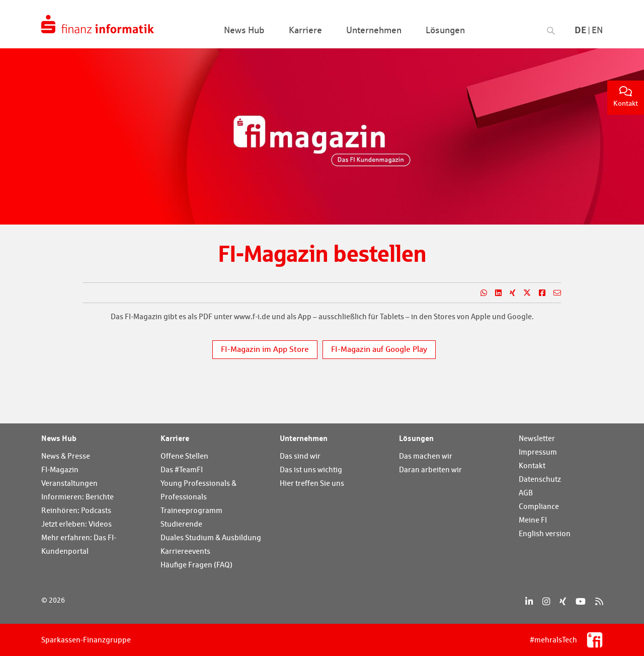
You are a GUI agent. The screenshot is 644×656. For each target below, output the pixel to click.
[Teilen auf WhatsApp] (480, 293)
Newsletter (537, 438)
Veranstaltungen (69, 483)
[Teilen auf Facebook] (538, 293)
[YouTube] (581, 601)
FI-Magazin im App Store (265, 349)
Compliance (539, 506)
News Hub (59, 438)
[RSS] (599, 601)
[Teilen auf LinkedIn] (494, 293)
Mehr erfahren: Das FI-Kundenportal (79, 544)
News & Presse (66, 456)
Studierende (181, 524)
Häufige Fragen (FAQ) (196, 565)
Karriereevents (185, 551)
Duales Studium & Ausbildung (211, 537)
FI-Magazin (60, 469)
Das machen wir (426, 456)
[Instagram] (546, 601)
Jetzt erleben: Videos (76, 524)
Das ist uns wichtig (311, 469)
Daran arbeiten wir (430, 469)
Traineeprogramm (191, 510)
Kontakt (626, 97)
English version (545, 533)
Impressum (538, 452)
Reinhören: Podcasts (76, 510)
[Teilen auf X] (523, 293)
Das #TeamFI (182, 469)
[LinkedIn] (529, 601)
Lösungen (416, 438)
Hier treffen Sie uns (312, 483)
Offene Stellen (184, 456)
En (597, 30)
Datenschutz (540, 479)
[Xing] (563, 601)
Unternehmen (304, 438)
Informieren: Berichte (77, 497)
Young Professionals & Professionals (198, 490)
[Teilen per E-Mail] (553, 293)
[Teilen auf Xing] (508, 293)
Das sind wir (300, 456)
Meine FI (533, 520)
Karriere (175, 438)
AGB (526, 493)
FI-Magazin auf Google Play (379, 349)
